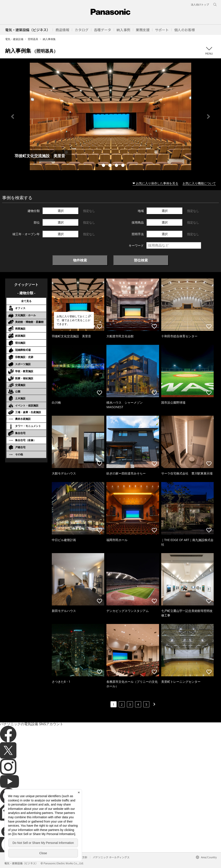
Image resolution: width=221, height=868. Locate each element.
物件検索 (80, 260)
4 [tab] (117, 166)
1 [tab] (98, 166)
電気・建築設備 (14, 39)
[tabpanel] (110, 116)
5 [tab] (123, 166)
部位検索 (141, 260)
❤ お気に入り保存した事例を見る (155, 183)
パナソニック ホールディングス (111, 857)
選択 (61, 211)
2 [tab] (104, 166)
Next (208, 117)
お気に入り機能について (199, 183)
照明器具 (33, 39)
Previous (13, 117)
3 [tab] (110, 166)
